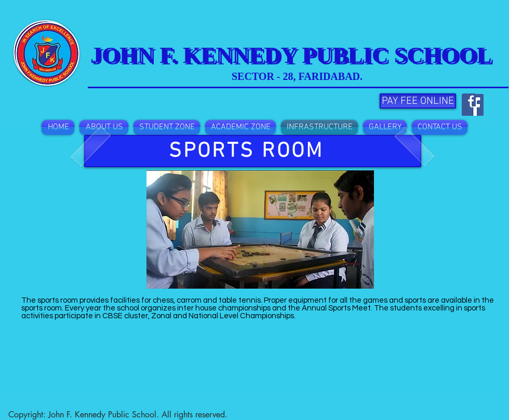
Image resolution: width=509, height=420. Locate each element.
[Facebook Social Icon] (469, 100)
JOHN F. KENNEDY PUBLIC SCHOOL (293, 57)
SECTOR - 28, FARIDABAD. (297, 76)
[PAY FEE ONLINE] (418, 101)
